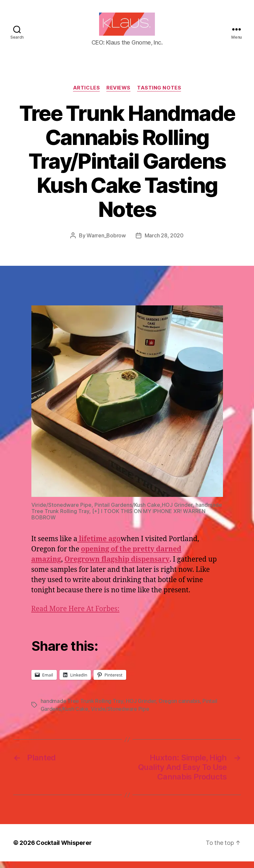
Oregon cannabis (179, 708)
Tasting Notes (159, 94)
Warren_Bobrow (106, 242)
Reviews (118, 94)
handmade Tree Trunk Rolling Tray (82, 708)
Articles (86, 94)
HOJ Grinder (141, 708)
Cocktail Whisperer (64, 849)
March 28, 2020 (164, 242)
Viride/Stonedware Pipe (120, 715)
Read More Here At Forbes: (75, 616)
